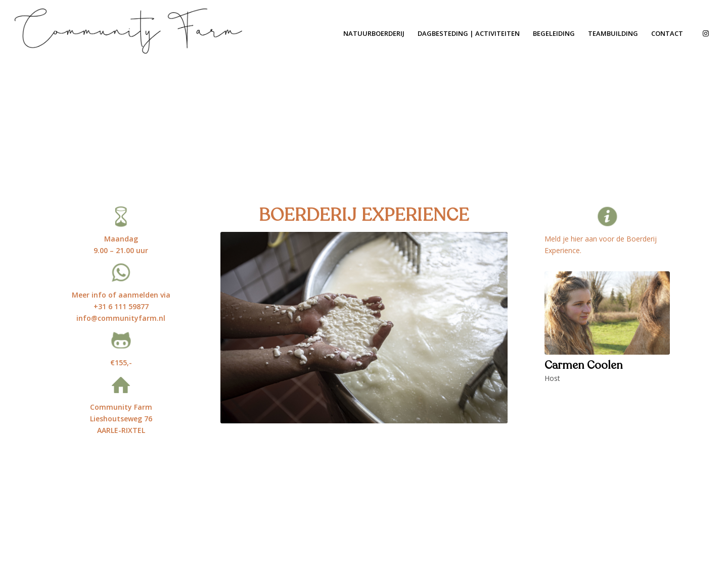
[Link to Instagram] (706, 33)
